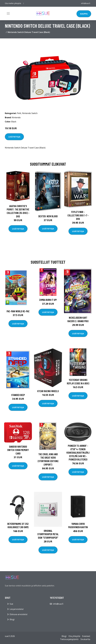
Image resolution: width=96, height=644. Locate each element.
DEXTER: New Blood (48, 216)
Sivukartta (85, 639)
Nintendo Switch (30, 113)
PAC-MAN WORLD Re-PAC (18, 311)
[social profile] (24, 3)
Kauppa (84, 14)
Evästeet (86, 636)
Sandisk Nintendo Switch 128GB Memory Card (18, 450)
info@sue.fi (86, 3)
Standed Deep (18, 395)
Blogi (12, 619)
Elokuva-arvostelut (18, 614)
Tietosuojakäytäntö (69, 639)
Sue (11, 604)
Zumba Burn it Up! (48, 300)
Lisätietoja (14, 137)
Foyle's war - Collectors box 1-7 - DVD (78, 215)
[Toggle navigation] (8, 13)
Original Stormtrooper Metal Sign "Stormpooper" (48, 534)
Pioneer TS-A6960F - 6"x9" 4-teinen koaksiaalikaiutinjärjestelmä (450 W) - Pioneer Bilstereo (78, 453)
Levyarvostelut (17, 609)
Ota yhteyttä (74, 636)
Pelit (19, 113)
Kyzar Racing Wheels (48, 391)
